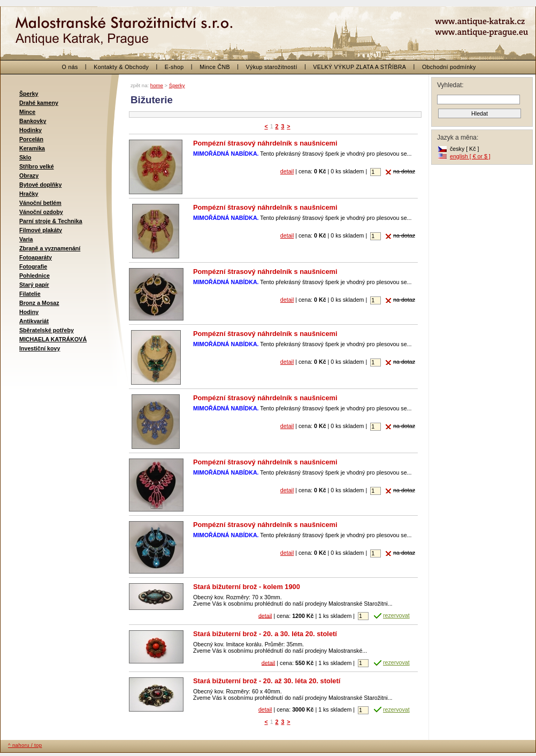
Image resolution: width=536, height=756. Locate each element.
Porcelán (31, 139)
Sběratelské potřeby (47, 330)
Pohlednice (35, 276)
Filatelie (30, 294)
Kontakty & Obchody (121, 67)
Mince (27, 112)
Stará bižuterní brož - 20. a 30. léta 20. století (265, 634)
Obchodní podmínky (449, 67)
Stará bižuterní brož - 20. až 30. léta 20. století (267, 681)
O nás (70, 67)
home (157, 85)
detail (287, 171)
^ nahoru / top (25, 745)
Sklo (25, 157)
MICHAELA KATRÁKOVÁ (53, 339)
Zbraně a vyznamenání (50, 248)
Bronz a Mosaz (39, 303)
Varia (26, 239)
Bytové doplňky (40, 185)
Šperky (29, 94)
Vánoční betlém (40, 203)
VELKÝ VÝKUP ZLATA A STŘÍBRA (359, 67)
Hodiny (29, 312)
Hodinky (30, 130)
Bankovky (33, 121)
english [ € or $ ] (470, 156)
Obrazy (29, 175)
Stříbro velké (37, 166)
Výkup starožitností (272, 67)
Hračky (29, 194)
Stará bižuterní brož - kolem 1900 (247, 587)
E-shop (174, 67)
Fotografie (33, 266)
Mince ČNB (215, 67)
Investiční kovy (40, 348)
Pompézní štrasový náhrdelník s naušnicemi (265, 143)
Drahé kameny (39, 103)
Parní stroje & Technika (51, 221)
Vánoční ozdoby (41, 212)
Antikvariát (34, 321)
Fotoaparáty (36, 257)
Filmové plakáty (41, 230)
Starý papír (34, 285)
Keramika (32, 148)
